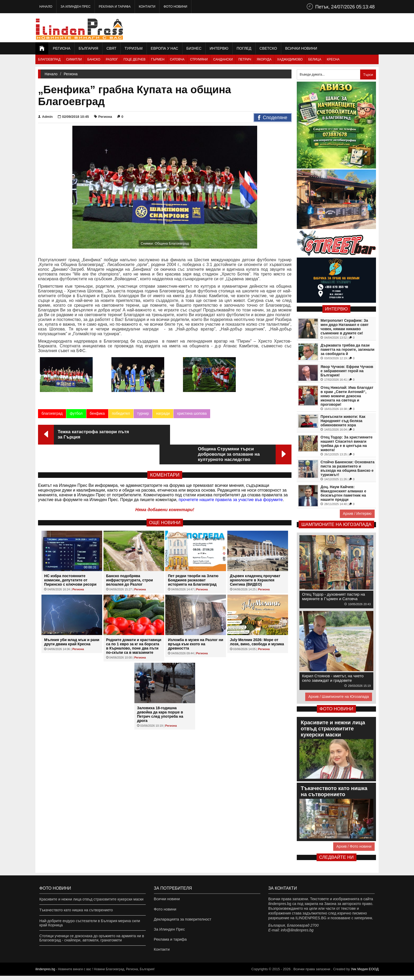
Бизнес (194, 48)
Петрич (245, 59)
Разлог (112, 59)
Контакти (147, 7)
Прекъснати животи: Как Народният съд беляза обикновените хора (343, 421)
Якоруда (264, 59)
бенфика (97, 415)
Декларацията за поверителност (182, 921)
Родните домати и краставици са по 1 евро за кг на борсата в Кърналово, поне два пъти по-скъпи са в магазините (134, 628)
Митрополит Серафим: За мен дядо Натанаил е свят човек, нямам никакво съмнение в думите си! (345, 327)
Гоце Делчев (135, 59)
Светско (268, 48)
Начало (46, 7)
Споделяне (273, 118)
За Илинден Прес (76, 7)
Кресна (333, 59)
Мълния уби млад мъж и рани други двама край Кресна (72, 624)
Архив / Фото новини (354, 846)
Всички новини (301, 48)
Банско (94, 59)
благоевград (52, 415)
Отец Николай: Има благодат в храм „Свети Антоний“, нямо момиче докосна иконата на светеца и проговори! (347, 396)
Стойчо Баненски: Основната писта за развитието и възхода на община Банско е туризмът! (347, 468)
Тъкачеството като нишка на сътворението (76, 910)
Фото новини (175, 7)
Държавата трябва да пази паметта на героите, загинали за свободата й (347, 349)
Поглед (244, 48)
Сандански (223, 59)
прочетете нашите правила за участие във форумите (231, 481)
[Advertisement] (283, 28)
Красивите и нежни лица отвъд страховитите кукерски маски (91, 899)
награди (163, 415)
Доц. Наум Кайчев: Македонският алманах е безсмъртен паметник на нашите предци (343, 493)
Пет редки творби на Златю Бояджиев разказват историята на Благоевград (193, 562)
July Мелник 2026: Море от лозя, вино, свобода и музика (257, 624)
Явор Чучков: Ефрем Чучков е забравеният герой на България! (347, 371)
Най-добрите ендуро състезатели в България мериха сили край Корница (90, 923)
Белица (315, 59)
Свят (111, 48)
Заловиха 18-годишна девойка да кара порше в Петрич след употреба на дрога (160, 696)
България (88, 48)
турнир (143, 415)
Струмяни (199, 59)
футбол (76, 415)
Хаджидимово (290, 59)
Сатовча (177, 59)
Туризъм (134, 48)
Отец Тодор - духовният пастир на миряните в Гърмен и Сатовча (333, 596)
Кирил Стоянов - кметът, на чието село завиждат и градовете (333, 678)
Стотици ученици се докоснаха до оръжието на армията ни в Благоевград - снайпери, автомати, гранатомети (92, 938)
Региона (62, 48)
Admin (45, 117)
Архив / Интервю (357, 514)
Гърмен (158, 59)
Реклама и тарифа (115, 7)
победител (121, 415)
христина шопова (192, 415)
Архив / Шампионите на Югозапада (339, 697)
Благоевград (49, 59)
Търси (368, 75)
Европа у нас (164, 48)
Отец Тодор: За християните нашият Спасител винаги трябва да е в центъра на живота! (347, 444)
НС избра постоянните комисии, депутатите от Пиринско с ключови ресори (70, 562)
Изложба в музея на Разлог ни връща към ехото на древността (196, 626)
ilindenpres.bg (45, 973)
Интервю (219, 48)
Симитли (74, 59)
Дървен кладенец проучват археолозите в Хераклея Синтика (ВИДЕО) (255, 562)
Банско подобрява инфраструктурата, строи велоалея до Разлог (130, 562)
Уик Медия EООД (365, 973)
